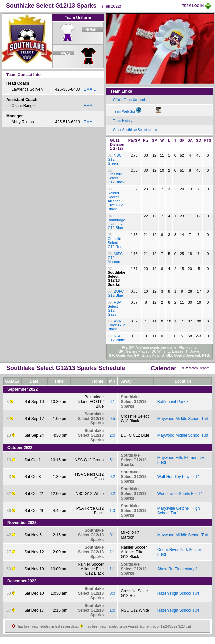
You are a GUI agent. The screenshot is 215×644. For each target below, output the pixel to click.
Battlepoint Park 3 (173, 402)
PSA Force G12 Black (116, 325)
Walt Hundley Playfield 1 (179, 477)
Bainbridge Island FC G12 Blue (116, 224)
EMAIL (90, 89)
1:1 (112, 569)
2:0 (112, 435)
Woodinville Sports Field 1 (180, 494)
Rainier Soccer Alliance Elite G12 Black (115, 201)
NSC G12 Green (89, 460)
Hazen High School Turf (178, 593)
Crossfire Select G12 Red (115, 243)
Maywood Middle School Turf (183, 419)
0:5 (112, 419)
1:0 (112, 610)
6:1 (112, 402)
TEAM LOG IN (193, 6)
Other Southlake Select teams (135, 130)
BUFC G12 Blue (116, 293)
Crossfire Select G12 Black (116, 178)
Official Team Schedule (130, 100)
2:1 (112, 552)
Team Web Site (127, 110)
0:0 (112, 593)
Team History (123, 121)
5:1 (112, 460)
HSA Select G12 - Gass (114, 308)
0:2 (112, 477)
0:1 (112, 535)
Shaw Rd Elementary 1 (178, 569)
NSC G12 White (116, 338)
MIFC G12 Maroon (130, 535)
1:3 (112, 511)
